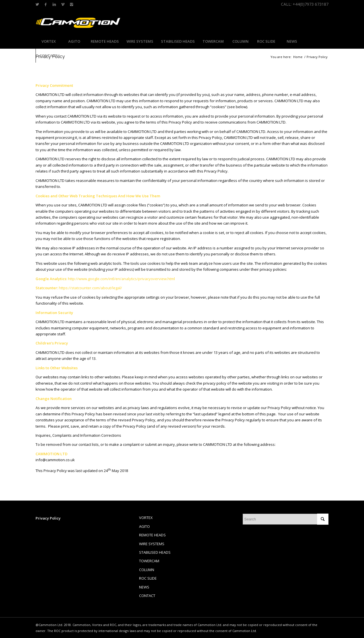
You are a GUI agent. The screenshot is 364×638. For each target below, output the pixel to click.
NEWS (144, 587)
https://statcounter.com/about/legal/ (90, 288)
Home (298, 57)
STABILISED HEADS (155, 552)
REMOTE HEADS (152, 535)
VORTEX (146, 518)
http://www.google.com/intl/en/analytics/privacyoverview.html (121, 279)
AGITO (144, 526)
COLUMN (147, 570)
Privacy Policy (48, 518)
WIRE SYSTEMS (152, 544)
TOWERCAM (149, 561)
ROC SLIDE (148, 578)
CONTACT (147, 596)
